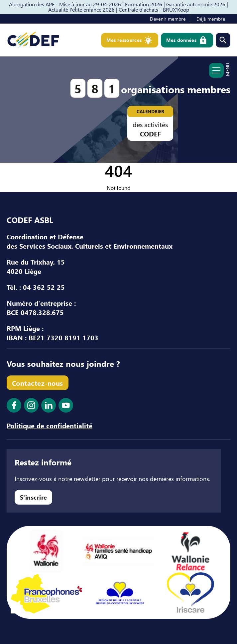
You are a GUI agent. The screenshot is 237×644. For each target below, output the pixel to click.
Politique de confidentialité (50, 425)
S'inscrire (34, 497)
